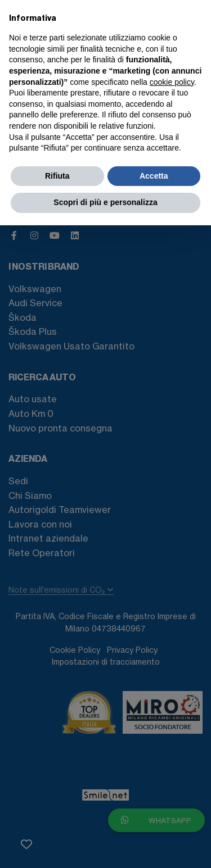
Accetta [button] (154, 176)
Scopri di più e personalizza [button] (105, 202)
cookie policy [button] (172, 82)
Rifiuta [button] (57, 176)
